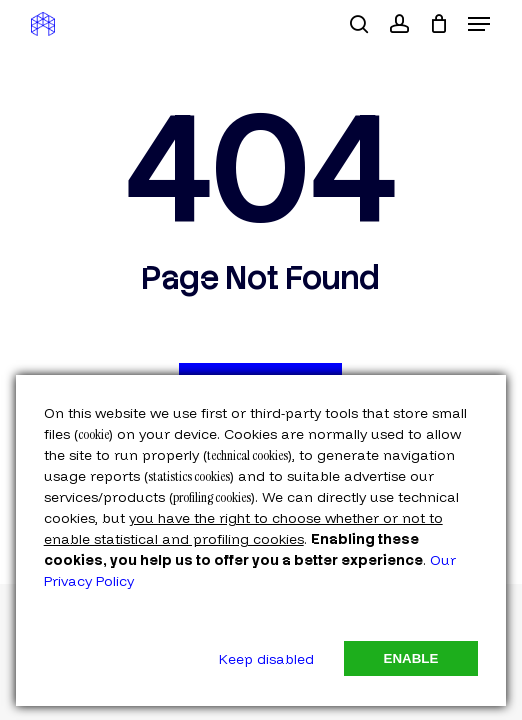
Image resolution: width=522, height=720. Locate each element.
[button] (479, 24)
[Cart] (438, 24)
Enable (411, 658)
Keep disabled (266, 659)
